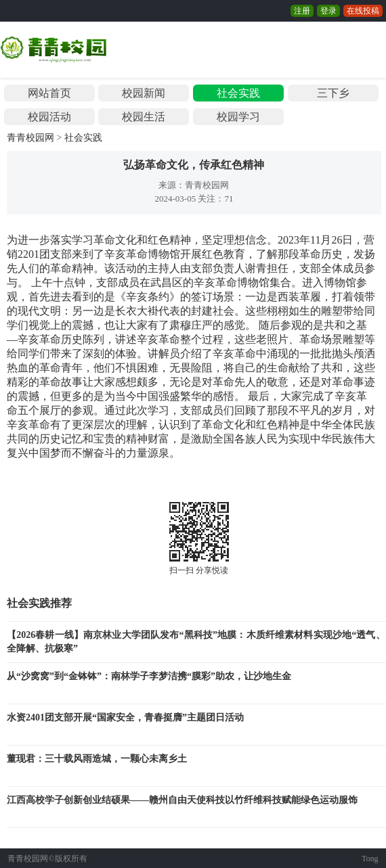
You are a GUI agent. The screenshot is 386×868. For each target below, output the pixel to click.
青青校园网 (30, 138)
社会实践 (238, 93)
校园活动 (49, 117)
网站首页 (49, 93)
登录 (328, 11)
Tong (370, 859)
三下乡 (333, 93)
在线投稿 (363, 11)
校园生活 (144, 117)
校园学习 (238, 117)
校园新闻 (144, 93)
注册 (302, 11)
